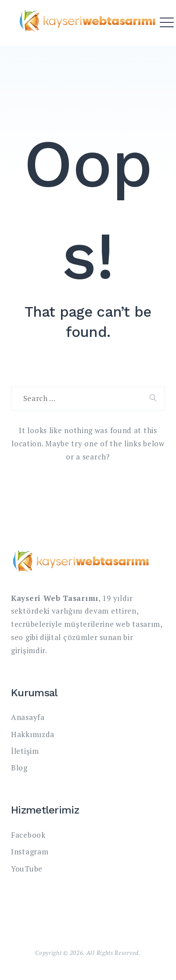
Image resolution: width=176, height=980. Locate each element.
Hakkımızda (33, 734)
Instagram (30, 852)
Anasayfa (28, 717)
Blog (19, 768)
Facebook (28, 835)
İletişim (25, 751)
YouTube (27, 869)
